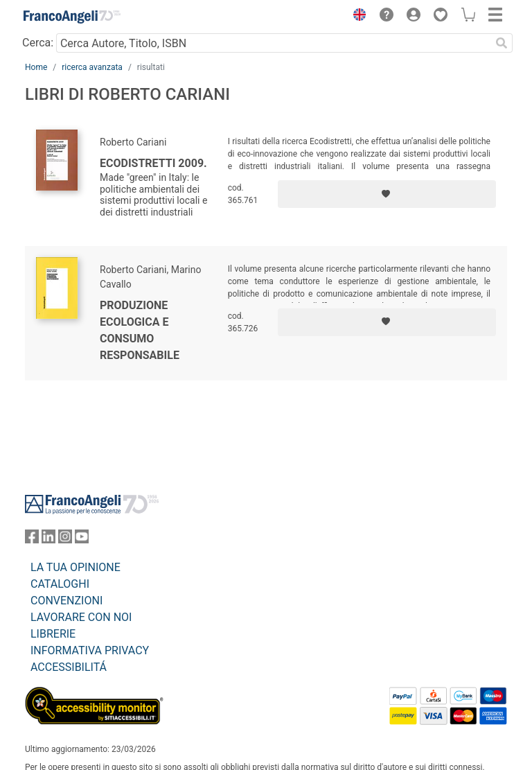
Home (36, 67)
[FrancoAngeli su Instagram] (65, 540)
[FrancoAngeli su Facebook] (32, 540)
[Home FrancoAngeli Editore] (72, 17)
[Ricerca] (502, 43)
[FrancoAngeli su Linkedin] (48, 540)
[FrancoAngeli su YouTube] (82, 540)
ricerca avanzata (92, 67)
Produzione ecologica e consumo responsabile (140, 330)
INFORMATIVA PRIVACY (90, 650)
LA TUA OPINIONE (76, 567)
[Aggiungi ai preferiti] (387, 194)
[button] (356, 17)
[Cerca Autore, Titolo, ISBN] (273, 43)
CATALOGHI (60, 584)
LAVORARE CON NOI (81, 617)
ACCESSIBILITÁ (69, 667)
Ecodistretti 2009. (153, 163)
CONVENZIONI (66, 601)
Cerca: (38, 43)
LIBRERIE (53, 634)
